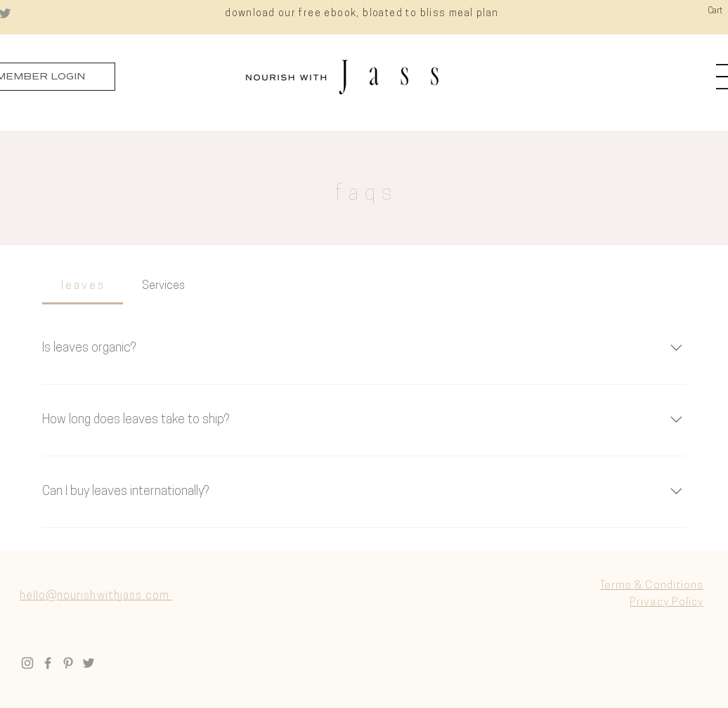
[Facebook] (48, 663)
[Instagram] (27, 663)
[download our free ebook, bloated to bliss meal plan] (363, 13)
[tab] (83, 286)
